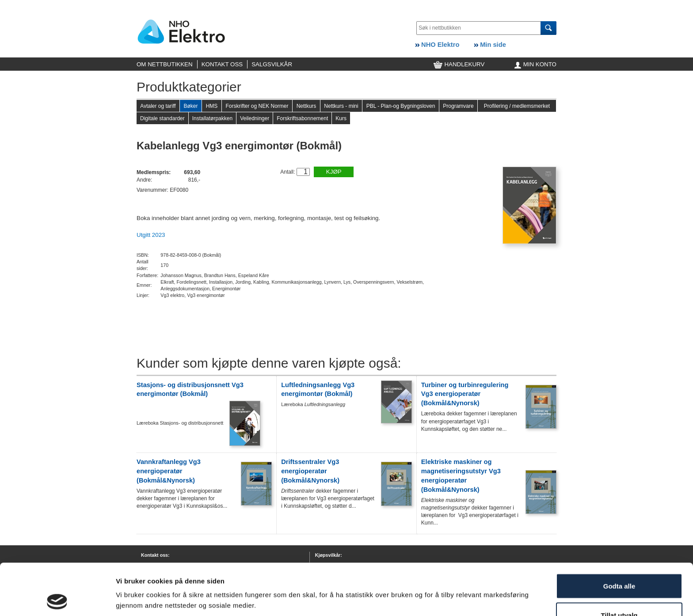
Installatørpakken (212, 118)
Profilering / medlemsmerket (517, 106)
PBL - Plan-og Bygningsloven (401, 106)
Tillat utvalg (619, 564)
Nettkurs (307, 106)
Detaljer (128, 596)
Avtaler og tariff (158, 106)
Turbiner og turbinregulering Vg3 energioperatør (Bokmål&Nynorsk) (465, 394)
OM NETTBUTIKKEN (165, 64)
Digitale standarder (162, 118)
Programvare (458, 106)
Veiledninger (255, 118)
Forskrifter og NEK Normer (257, 106)
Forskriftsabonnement (302, 118)
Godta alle (619, 534)
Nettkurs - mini (341, 106)
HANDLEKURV (459, 64)
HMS (212, 106)
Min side (490, 45)
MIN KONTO (535, 64)
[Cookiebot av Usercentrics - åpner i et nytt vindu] (57, 599)
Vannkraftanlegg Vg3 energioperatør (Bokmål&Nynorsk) (169, 471)
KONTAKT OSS (222, 64)
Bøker (190, 106)
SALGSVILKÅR (272, 64)
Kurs (341, 118)
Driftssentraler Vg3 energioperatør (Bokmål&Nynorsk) (310, 471)
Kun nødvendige (619, 592)
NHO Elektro (437, 45)
